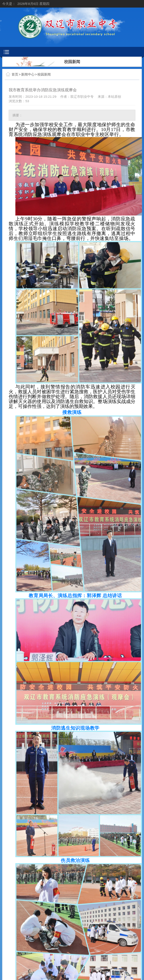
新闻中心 (28, 74)
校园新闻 (44, 74)
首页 (15, 74)
